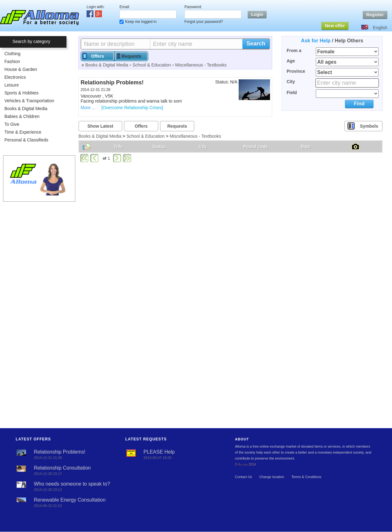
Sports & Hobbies (21, 93)
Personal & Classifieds (26, 140)
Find (359, 104)
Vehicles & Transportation (29, 101)
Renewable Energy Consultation (70, 500)
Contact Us (243, 477)
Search (256, 44)
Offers (141, 126)
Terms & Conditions (306, 477)
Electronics (15, 77)
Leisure (12, 85)
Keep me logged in (141, 22)
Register (375, 15)
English (380, 28)
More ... (88, 108)
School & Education (152, 65)
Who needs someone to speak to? (72, 484)
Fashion (12, 61)
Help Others (349, 41)
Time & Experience (23, 132)
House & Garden (21, 69)
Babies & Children (22, 116)
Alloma (243, 464)
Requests (177, 126)
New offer (335, 26)
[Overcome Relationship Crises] (132, 108)
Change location (272, 477)
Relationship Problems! (60, 452)
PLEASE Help (159, 452)
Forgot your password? (204, 22)
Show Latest (100, 126)
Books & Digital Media (26, 109)
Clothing (12, 54)
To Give (12, 124)
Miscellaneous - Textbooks (201, 65)
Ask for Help (316, 41)
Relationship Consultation (62, 468)
